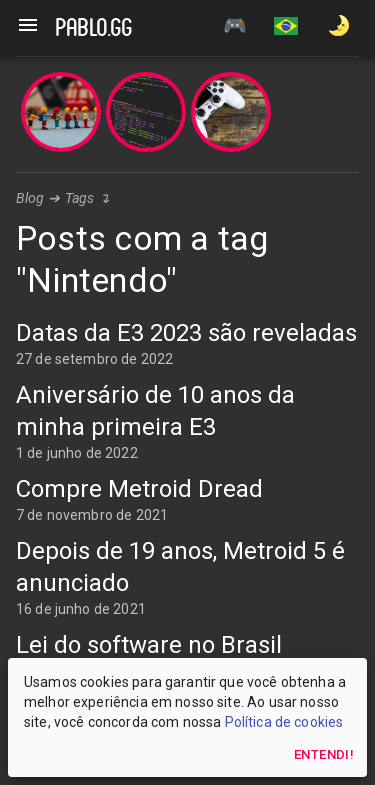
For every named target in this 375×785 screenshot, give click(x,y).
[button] (286, 28)
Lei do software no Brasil (149, 645)
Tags (80, 198)
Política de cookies (284, 722)
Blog (30, 198)
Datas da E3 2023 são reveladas (186, 333)
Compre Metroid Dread (139, 489)
